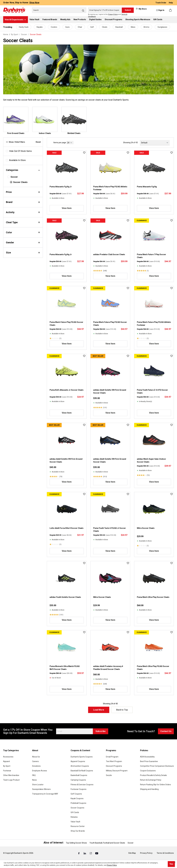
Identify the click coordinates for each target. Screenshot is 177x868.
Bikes (133, 27)
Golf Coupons (76, 794)
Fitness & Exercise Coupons (82, 785)
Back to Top (122, 710)
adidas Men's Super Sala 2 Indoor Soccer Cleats (151, 460)
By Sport (7, 766)
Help (171, 3)
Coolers (54, 27)
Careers (35, 761)
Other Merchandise (11, 775)
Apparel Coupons (78, 761)
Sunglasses (162, 27)
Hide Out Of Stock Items (20, 151)
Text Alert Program (114, 761)
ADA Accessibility (147, 757)
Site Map (132, 853)
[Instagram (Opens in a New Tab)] (91, 853)
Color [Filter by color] (23, 232)
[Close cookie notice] (175, 862)
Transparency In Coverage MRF (45, 794)
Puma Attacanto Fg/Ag (147, 187)
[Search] (59, 10)
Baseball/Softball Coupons (82, 771)
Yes (171, 864)
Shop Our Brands (78, 831)
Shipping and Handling (149, 789)
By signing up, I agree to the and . (108, 15)
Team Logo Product (11, 780)
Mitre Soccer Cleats (146, 528)
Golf (92, 27)
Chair (80, 27)
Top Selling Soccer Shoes (76, 843)
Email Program (112, 757)
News (34, 780)
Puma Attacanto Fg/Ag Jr (61, 187)
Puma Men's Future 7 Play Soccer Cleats (151, 256)
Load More (99, 710)
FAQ (34, 775)
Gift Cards (75, 812)
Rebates (74, 817)
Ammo (146, 27)
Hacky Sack (24, 27)
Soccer (14, 177)
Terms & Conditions (165, 853)
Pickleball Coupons (78, 803)
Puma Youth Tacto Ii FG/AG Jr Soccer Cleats (110, 530)
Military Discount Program (117, 771)
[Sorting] (155, 143)
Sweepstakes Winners (41, 789)
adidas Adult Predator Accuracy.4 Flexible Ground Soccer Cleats (108, 668)
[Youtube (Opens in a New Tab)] (97, 853)
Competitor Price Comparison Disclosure (157, 766)
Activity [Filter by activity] (23, 212)
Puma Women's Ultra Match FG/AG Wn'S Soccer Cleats (65, 668)
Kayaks (40, 27)
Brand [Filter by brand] (23, 202)
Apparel (6, 761)
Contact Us (166, 731)
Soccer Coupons (77, 808)
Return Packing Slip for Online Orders (156, 785)
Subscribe (101, 731)
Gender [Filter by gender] (23, 242)
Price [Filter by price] (23, 192)
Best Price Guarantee (149, 761)
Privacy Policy (113, 14)
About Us (36, 757)
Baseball (119, 27)
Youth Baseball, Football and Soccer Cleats (107, 843)
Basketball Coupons (79, 775)
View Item (67, 208)
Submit (128, 10)
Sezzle (109, 775)
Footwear (7, 771)
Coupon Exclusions (148, 771)
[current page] (70, 143)
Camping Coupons (78, 780)
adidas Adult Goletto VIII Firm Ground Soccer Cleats (110, 391)
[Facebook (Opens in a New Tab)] (79, 853)
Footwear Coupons (79, 789)
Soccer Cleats (20, 182)
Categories (23, 170)
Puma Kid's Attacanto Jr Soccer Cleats (67, 390)
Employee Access (40, 771)
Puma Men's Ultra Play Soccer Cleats (153, 597)
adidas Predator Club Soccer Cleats (109, 254)
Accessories (8, 757)
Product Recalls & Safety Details (153, 775)
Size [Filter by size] (23, 253)
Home (6, 34)
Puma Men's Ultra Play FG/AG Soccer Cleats (153, 668)
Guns (67, 27)
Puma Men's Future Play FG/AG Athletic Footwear (110, 188)
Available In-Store (17, 160)
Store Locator (38, 785)
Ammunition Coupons (80, 766)
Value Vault (75, 822)
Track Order (161, 3)
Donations (36, 766)
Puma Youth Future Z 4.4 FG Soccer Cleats (152, 391)
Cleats (105, 27)
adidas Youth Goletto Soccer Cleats (65, 597)
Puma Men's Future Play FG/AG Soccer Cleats (66, 324)
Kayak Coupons (77, 798)
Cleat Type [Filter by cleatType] (23, 222)
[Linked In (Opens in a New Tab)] (85, 853)
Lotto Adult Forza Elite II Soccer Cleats (67, 528)
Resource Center (78, 826)
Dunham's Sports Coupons (82, 757)
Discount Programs (114, 766)
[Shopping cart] (171, 10)
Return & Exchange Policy (151, 780)
